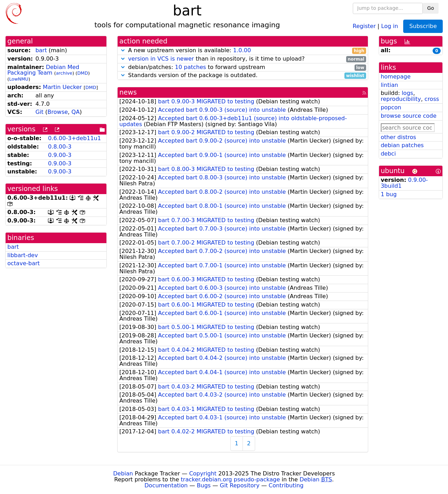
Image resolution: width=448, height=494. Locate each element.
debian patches (402, 145)
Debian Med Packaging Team (43, 70)
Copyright (203, 474)
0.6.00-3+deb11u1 (74, 138)
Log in (390, 26)
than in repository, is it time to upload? (243, 59)
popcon (391, 107)
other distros (398, 137)
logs (408, 93)
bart (41, 50)
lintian (390, 85)
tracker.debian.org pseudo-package (230, 479)
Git (39, 112)
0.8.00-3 (60, 147)
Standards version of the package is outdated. (243, 76)
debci (388, 154)
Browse (58, 112)
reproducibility (401, 99)
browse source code (409, 116)
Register (364, 26)
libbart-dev (23, 255)
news (128, 92)
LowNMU (19, 79)
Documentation (166, 485)
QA (76, 112)
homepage (396, 77)
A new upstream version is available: (243, 51)
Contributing (286, 485)
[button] (123, 50)
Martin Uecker (62, 87)
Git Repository (240, 485)
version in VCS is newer (161, 59)
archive (64, 73)
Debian (123, 474)
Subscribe (423, 26)
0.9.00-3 (60, 155)
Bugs (204, 485)
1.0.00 (242, 50)
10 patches (191, 67)
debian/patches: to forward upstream (243, 67)
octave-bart (24, 263)
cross (432, 99)
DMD (83, 73)
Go (431, 8)
